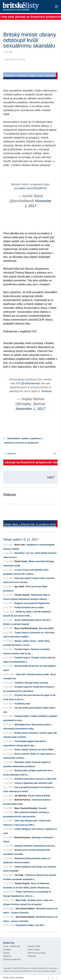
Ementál (43, 808)
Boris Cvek (20, 545)
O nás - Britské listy (12, 946)
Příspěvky (32, 956)
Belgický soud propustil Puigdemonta (32, 603)
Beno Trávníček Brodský (26, 628)
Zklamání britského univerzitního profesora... (35, 846)
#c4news (47, 391)
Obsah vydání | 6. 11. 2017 (21, 540)
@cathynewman (31, 383)
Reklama (7, 956)
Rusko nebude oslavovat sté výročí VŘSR (34, 750)
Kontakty (7, 950)
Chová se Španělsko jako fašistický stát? (34, 783)
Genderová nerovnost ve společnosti (21, 443)
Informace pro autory (37, 953)
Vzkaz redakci (34, 950)
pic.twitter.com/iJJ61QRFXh (30, 188)
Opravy (6, 953)
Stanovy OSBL (34, 946)
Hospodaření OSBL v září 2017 (30, 925)
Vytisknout (10, 454)
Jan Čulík (19, 875)
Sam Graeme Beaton (25, 909)
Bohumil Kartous (23, 800)
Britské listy (25, 7)
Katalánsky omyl (22, 704)
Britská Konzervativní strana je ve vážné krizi (35, 779)
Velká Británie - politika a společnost (24, 439)
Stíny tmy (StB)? (46, 628)
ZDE (34, 331)
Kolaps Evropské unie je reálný (29, 607)
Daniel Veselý (21, 561)
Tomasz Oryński (22, 595)
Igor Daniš (19, 587)
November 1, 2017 (30, 409)
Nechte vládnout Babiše (39, 796)
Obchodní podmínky (12, 959)
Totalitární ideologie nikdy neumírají (31, 683)
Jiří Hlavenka (21, 796)
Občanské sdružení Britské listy (35, 968)
